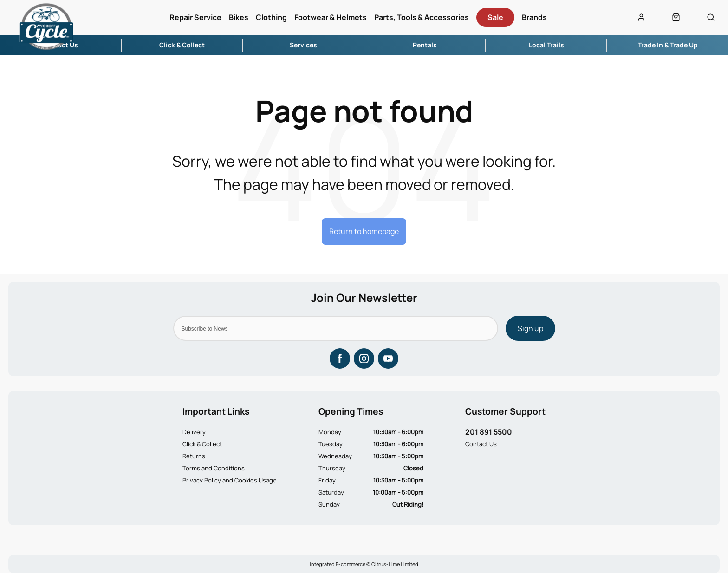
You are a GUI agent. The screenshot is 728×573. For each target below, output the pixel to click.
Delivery (194, 432)
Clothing (271, 17)
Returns (194, 456)
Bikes (239, 17)
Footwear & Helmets (331, 17)
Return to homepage (364, 231)
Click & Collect (202, 444)
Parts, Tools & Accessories (422, 17)
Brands (534, 17)
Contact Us (481, 444)
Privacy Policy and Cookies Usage (230, 480)
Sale (495, 17)
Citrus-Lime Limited (395, 564)
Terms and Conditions (214, 468)
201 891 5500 (489, 432)
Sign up (530, 328)
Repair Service (195, 17)
